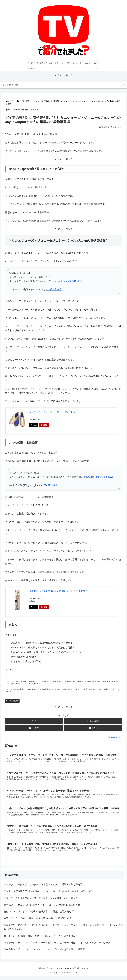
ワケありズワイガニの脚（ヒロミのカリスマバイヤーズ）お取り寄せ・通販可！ (46, 953)
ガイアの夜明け (12, 701)
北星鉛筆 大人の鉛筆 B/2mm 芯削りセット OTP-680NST (58, 591)
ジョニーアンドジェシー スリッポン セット (53, 412)
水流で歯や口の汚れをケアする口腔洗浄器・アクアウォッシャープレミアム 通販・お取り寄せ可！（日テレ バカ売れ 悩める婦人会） (63, 931)
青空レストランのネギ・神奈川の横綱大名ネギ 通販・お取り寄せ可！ (40, 915)
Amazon (34, 425)
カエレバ (40, 419)
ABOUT (68, 972)
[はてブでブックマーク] (34, 729)
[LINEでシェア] (93, 729)
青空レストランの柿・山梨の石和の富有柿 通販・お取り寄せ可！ (38, 922)
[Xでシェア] (34, 721)
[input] (63, 85)
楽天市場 (45, 425)
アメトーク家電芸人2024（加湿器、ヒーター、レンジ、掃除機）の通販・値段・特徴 (48, 895)
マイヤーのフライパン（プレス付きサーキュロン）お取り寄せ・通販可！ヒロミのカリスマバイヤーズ (57, 946)
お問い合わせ (79, 972)
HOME (90, 972)
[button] (124, 85)
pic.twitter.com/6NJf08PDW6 (99, 477)
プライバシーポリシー (53, 972)
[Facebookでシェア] (93, 721)
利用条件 (38, 972)
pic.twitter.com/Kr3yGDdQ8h (69, 281)
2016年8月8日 (50, 485)
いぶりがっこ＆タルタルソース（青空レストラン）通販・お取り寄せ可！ (42, 902)
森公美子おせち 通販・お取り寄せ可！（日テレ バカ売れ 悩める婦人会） (42, 940)
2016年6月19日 (54, 289)
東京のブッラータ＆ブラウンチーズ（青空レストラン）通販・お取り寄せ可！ (44, 888)
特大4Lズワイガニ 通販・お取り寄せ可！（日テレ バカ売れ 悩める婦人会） (43, 909)
